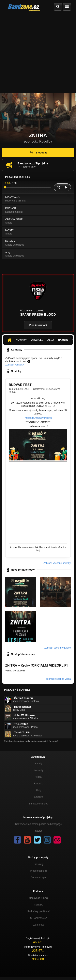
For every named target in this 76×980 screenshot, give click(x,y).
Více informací (38, 325)
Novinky (21, 340)
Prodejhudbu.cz (38, 871)
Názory (63, 340)
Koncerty (38, 770)
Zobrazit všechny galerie (58, 648)
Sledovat (38, 152)
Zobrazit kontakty (14, 365)
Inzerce (38, 831)
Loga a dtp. (39, 925)
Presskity (39, 864)
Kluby (39, 790)
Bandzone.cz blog (38, 804)
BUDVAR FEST (20, 385)
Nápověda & (38, 898)
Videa (39, 777)
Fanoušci (39, 784)
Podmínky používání (39, 911)
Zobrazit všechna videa (58, 679)
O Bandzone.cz (39, 918)
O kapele (37, 340)
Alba (51, 340)
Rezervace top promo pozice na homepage (38, 824)
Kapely (39, 764)
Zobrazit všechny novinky (57, 563)
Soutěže (39, 797)
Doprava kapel (38, 878)
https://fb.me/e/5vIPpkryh (38, 418)
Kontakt (39, 905)
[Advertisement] (38, 53)
